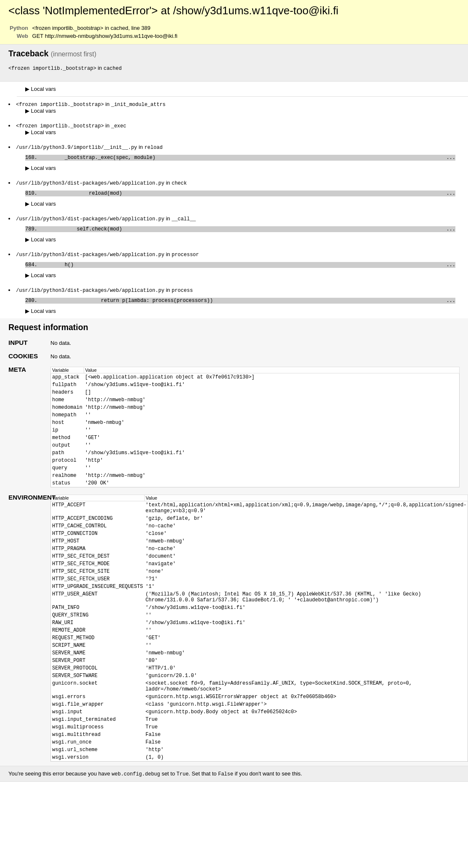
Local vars (41, 89)
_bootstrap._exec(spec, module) (248, 160)
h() (248, 272)
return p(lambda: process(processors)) (248, 310)
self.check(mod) (248, 235)
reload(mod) (248, 197)
